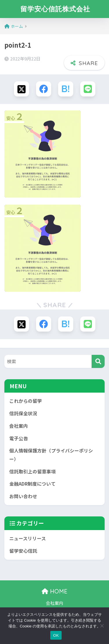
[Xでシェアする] (22, 89)
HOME (54, 591)
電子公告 (19, 438)
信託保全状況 (23, 413)
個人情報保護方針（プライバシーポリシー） (51, 455)
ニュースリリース (28, 538)
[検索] (98, 361)
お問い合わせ (23, 496)
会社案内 (19, 426)
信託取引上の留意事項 (33, 472)
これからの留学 (26, 401)
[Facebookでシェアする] (44, 89)
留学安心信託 (23, 551)
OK (56, 635)
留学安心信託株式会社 (55, 9)
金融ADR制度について (32, 484)
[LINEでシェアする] (88, 89)
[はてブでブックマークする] (66, 89)
